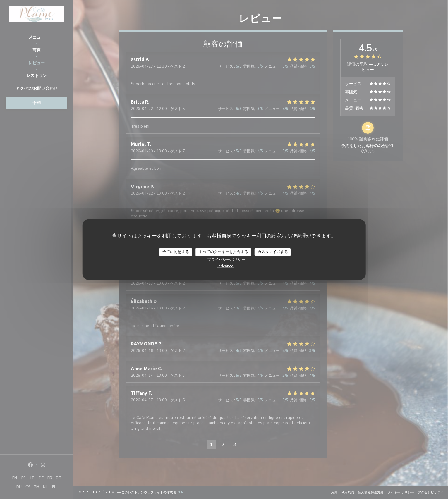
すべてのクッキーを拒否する (223, 252)
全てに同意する (176, 252)
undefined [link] (225, 266)
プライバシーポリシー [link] (226, 259)
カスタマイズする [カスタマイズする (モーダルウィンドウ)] (273, 252)
